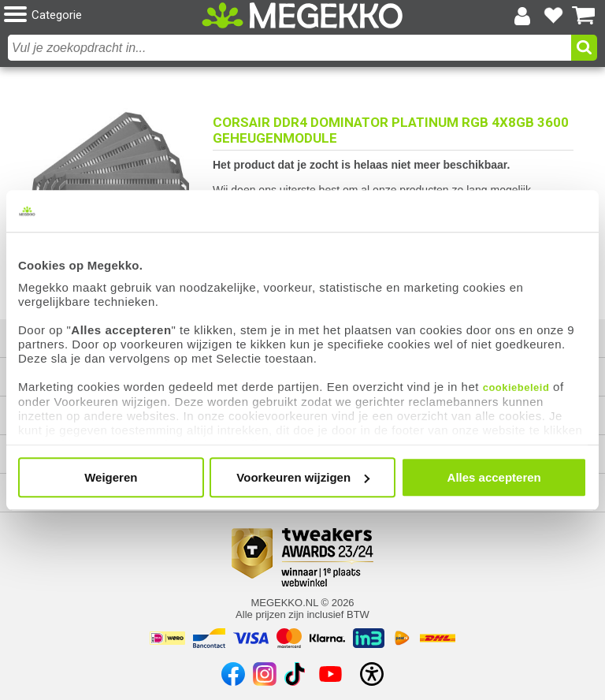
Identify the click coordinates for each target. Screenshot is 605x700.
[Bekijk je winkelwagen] (584, 16)
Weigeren (111, 477)
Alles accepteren (494, 477)
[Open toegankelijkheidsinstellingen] (372, 674)
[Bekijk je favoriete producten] (553, 16)
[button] (103, 15)
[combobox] (290, 48)
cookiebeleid (516, 387)
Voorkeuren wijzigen (303, 477)
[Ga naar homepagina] (302, 16)
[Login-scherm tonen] (522, 16)
